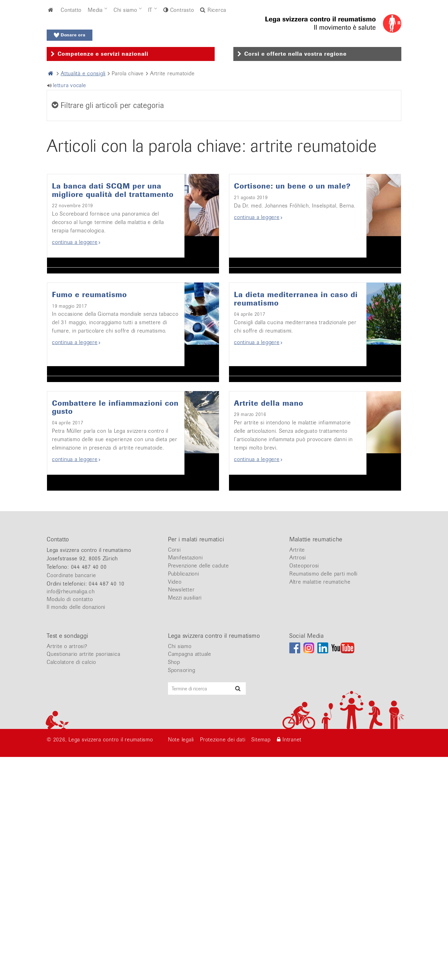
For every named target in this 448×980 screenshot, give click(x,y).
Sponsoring (182, 885)
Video (175, 796)
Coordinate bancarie (71, 790)
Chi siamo (125, 10)
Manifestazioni (185, 772)
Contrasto (181, 10)
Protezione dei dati (223, 954)
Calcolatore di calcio (71, 877)
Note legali (181, 954)
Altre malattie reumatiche (320, 796)
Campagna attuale (190, 869)
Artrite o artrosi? (67, 861)
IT (150, 10)
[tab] (131, 54)
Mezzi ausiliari (185, 812)
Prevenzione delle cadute (198, 780)
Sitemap (261, 954)
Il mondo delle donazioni (76, 822)
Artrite (297, 764)
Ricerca (213, 10)
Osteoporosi (304, 780)
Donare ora (70, 35)
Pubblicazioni (184, 788)
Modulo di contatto (70, 814)
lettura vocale (70, 85)
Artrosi (298, 772)
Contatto (71, 10)
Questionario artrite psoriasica (83, 869)
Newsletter (181, 804)
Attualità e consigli (83, 73)
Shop (174, 877)
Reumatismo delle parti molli (323, 788)
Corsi (174, 764)
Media (95, 10)
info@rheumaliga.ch (71, 806)
